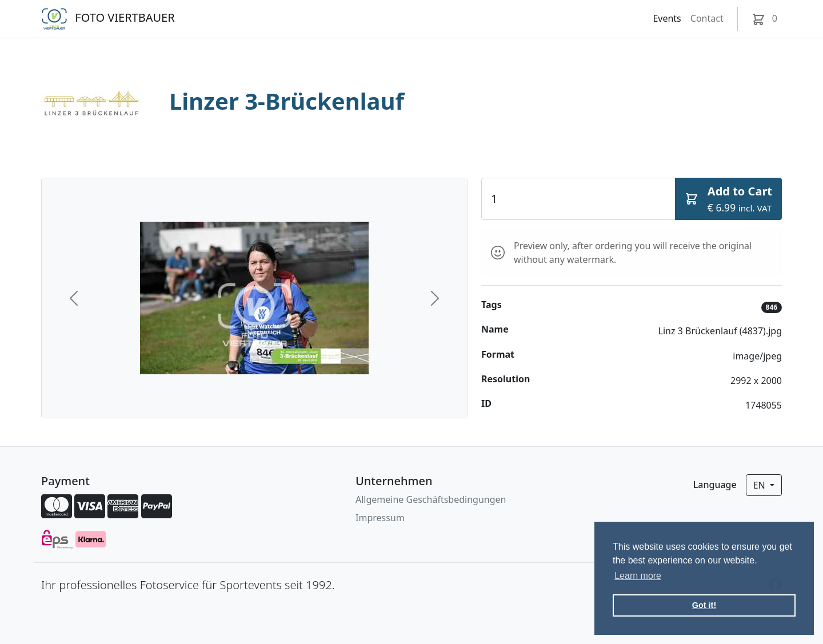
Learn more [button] (638, 576)
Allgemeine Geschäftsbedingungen (431, 499)
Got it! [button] (704, 605)
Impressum (380, 518)
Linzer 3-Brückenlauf (287, 101)
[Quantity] (578, 199)
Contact (707, 18)
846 (772, 307)
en (760, 485)
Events (667, 18)
